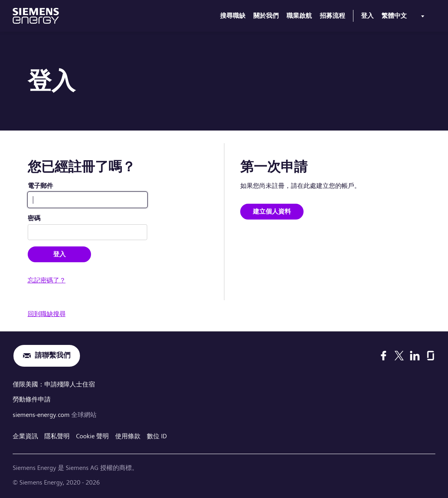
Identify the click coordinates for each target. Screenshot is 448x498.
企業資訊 (25, 435)
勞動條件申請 (32, 399)
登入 (367, 16)
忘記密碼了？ (47, 280)
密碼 (34, 218)
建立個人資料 (272, 211)
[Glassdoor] (431, 356)
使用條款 (128, 435)
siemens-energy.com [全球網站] (42, 414)
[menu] (404, 17)
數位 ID (157, 435)
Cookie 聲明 (92, 435)
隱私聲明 (57, 435)
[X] (399, 356)
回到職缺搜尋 (47, 314)
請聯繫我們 (53, 356)
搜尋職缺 (233, 16)
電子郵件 (40, 186)
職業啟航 (299, 16)
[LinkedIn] (415, 356)
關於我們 (266, 16)
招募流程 (332, 16)
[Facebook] (383, 356)
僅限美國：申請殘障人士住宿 (54, 384)
